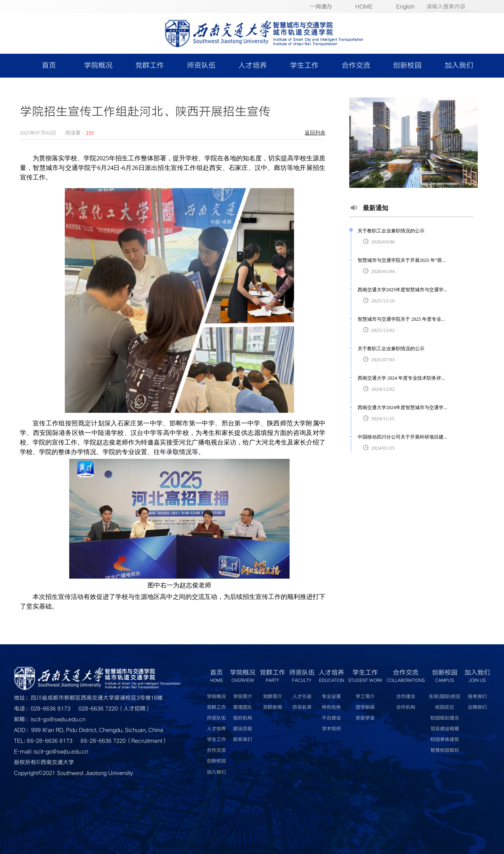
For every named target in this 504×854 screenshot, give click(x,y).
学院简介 (243, 697)
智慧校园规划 (445, 750)
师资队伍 (201, 65)
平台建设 (331, 718)
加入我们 (459, 65)
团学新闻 (365, 707)
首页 (49, 65)
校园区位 (445, 707)
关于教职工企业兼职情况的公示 (391, 231)
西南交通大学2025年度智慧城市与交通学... (402, 290)
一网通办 (321, 7)
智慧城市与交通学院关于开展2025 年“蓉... (402, 260)
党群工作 (150, 65)
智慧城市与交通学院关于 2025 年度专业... (401, 319)
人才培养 (253, 65)
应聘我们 (477, 707)
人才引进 (302, 697)
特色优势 (331, 707)
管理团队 (243, 707)
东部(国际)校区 (445, 697)
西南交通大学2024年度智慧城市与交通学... (402, 408)
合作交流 (356, 65)
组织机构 (243, 718)
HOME (364, 7)
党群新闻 (272, 707)
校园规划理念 (445, 718)
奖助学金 (365, 718)
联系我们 (243, 740)
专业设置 (331, 697)
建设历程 (243, 729)
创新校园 (407, 65)
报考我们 (477, 697)
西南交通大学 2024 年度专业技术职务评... (401, 378)
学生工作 (304, 65)
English (405, 7)
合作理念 (406, 697)
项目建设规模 (445, 729)
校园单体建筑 (445, 740)
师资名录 (302, 707)
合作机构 (406, 707)
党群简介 (272, 697)
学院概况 (98, 65)
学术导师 (331, 729)
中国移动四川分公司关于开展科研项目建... (402, 437)
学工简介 (365, 697)
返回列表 (315, 133)
